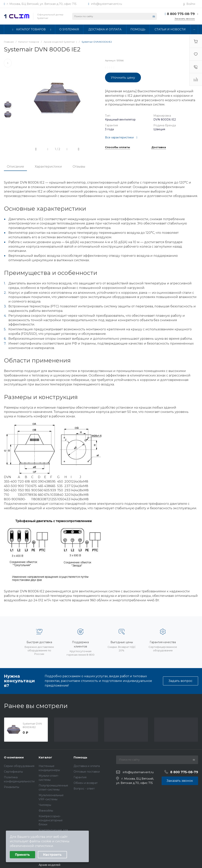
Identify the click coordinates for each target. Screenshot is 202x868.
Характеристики (48, 167)
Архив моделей (49, 865)
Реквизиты (12, 787)
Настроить (52, 855)
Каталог (45, 757)
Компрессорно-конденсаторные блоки (51, 820)
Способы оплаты (117, 147)
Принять (22, 855)
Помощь (80, 757)
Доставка (159, 147)
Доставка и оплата (87, 766)
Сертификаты (13, 772)
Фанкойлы (46, 811)
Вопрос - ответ (84, 789)
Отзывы (79, 167)
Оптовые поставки (87, 772)
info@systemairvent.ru (107, 4)
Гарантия (80, 777)
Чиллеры (45, 805)
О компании (14, 757)
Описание (15, 167)
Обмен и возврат (86, 783)
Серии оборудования (19, 766)
